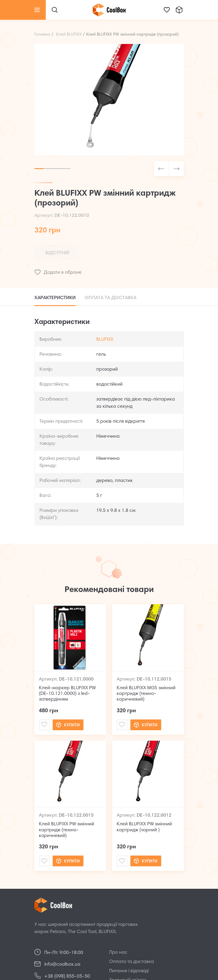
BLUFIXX (105, 340)
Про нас (118, 952)
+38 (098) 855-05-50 (67, 976)
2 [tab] (48, 169)
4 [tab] (66, 169)
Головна (42, 35)
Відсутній (57, 253)
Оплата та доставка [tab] (110, 298)
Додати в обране (58, 272)
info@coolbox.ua (62, 964)
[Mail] (44, 725)
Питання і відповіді (129, 971)
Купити (68, 725)
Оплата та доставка (132, 962)
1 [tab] (39, 169)
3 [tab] (57, 169)
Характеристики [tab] (55, 298)
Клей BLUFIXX (69, 35)
